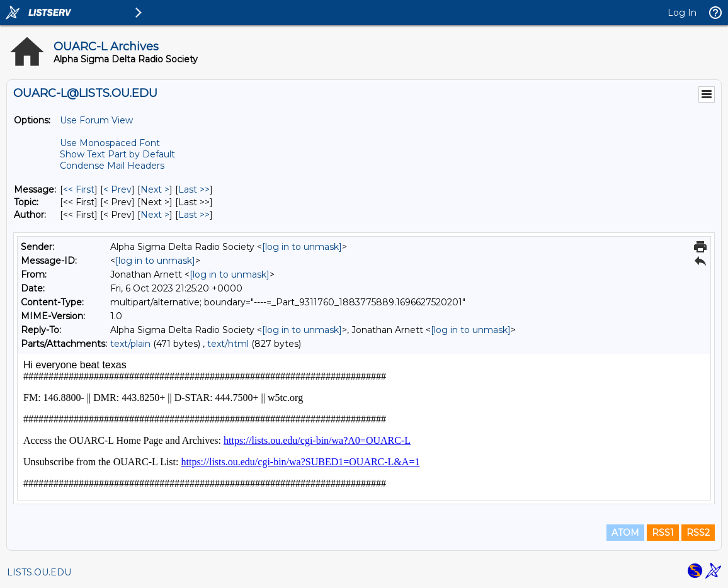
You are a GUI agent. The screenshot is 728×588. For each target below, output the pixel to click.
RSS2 (698, 533)
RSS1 (663, 533)
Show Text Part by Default (117, 154)
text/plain (130, 344)
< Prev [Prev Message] (117, 189)
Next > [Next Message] (155, 189)
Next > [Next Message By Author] (155, 215)
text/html (228, 344)
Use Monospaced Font (110, 143)
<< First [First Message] (79, 189)
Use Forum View (96, 120)
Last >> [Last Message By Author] (194, 215)
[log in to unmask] (302, 247)
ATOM (625, 533)
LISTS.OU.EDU (39, 572)
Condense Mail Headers (112, 166)
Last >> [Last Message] (194, 189)
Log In (682, 13)
